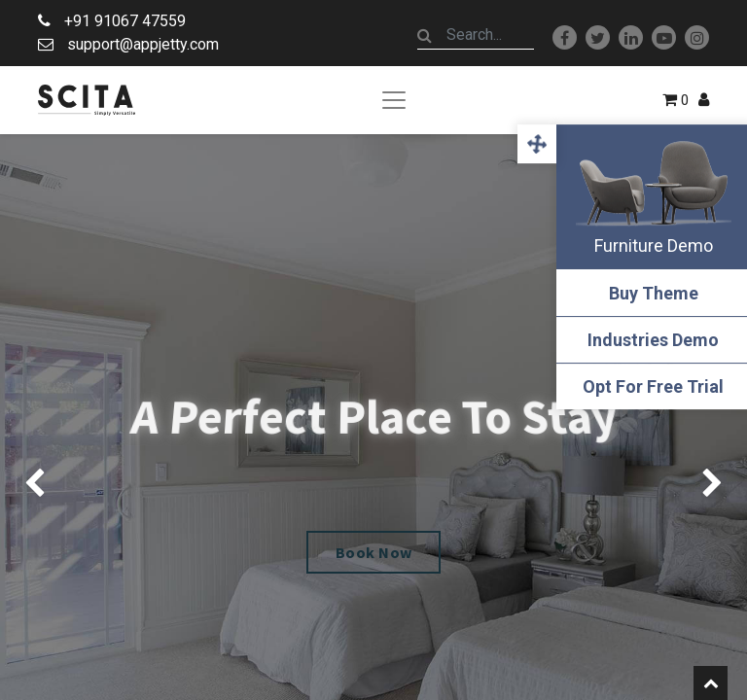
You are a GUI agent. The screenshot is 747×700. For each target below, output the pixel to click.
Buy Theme (650, 293)
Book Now (374, 552)
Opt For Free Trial (650, 386)
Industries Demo (650, 340)
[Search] (425, 35)
